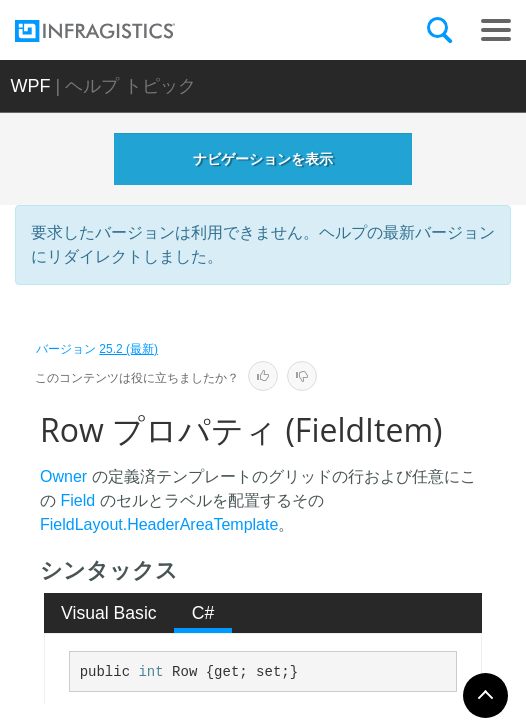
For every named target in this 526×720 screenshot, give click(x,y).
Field (77, 500)
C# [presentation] (203, 613)
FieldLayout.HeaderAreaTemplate (159, 524)
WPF (31, 86)
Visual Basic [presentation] (109, 613)
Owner (63, 476)
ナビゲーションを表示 (263, 159)
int (150, 672)
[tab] (109, 613)
